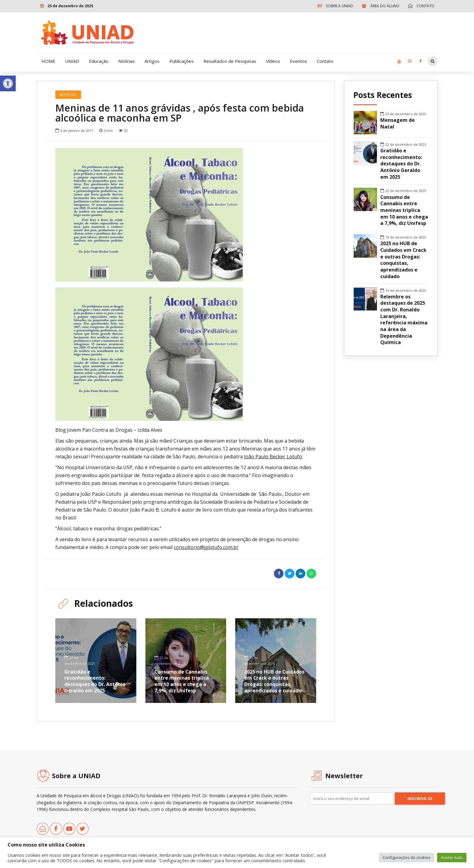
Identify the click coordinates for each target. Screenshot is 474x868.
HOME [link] (48, 61)
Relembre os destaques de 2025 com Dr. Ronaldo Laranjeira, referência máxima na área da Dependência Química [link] (404, 320)
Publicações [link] (182, 61)
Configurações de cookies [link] (407, 857)
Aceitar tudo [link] (452, 857)
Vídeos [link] (273, 61)
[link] (8, 83)
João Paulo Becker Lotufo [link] (273, 457)
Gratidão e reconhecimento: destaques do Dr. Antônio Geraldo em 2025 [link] (95, 681)
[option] (186, 215)
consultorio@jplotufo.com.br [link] (206, 547)
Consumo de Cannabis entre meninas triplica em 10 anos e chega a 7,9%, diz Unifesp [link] (182, 681)
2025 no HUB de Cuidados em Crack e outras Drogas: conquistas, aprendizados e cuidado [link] (274, 681)
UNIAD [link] (72, 61)
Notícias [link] (127, 61)
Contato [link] (325, 61)
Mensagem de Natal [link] (398, 124)
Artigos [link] (152, 61)
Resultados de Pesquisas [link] (230, 61)
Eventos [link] (299, 61)
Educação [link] (99, 61)
